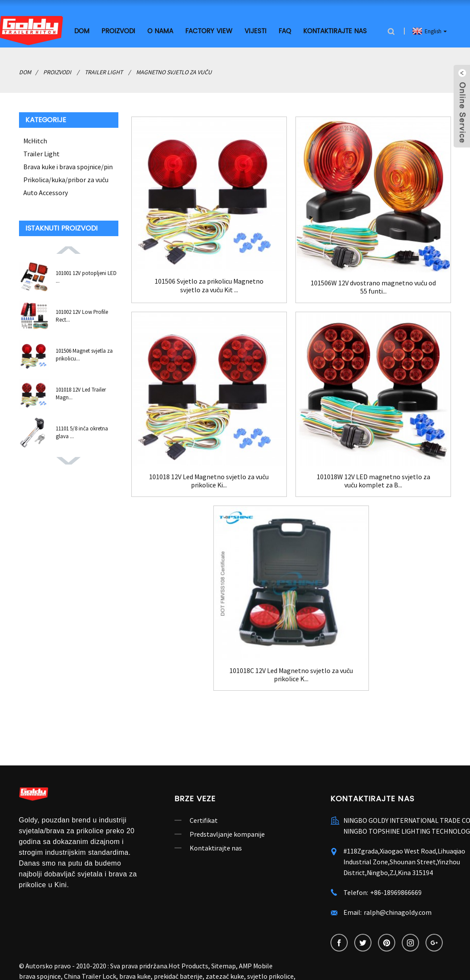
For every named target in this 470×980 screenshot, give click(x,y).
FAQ (285, 31)
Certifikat (204, 820)
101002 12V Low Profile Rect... (82, 316)
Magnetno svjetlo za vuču (174, 72)
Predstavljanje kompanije (227, 834)
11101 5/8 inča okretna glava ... (82, 432)
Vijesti (256, 31)
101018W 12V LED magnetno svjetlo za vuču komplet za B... (373, 481)
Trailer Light (104, 72)
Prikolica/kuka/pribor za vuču (66, 180)
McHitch (35, 141)
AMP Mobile (256, 966)
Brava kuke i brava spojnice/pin (68, 167)
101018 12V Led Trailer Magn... (81, 394)
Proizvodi (118, 31)
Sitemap (224, 966)
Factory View (209, 31)
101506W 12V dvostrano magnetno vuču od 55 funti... (373, 287)
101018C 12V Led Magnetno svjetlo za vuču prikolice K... (291, 675)
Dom (82, 31)
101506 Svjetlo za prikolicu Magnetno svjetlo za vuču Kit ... (209, 285)
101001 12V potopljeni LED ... (86, 277)
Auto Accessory (46, 193)
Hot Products (188, 966)
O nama (160, 31)
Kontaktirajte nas (335, 31)
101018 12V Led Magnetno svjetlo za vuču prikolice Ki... (209, 481)
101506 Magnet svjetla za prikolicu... (84, 355)
